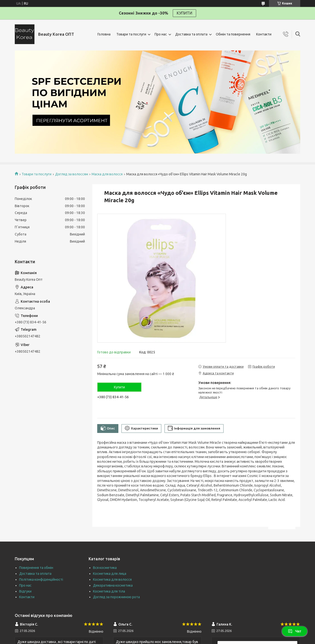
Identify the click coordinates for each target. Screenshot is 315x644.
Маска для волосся (107, 174)
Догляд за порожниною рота (116, 597)
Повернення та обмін (36, 568)
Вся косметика (105, 568)
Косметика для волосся (112, 579)
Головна (104, 34)
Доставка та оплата (191, 34)
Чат (295, 631)
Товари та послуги (131, 34)
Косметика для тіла (109, 591)
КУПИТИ (184, 13)
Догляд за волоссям (72, 174)
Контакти (264, 34)
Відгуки (25, 591)
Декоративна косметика (113, 585)
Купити (119, 387)
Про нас (161, 34)
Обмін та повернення (233, 34)
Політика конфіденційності (41, 579)
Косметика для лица (110, 574)
